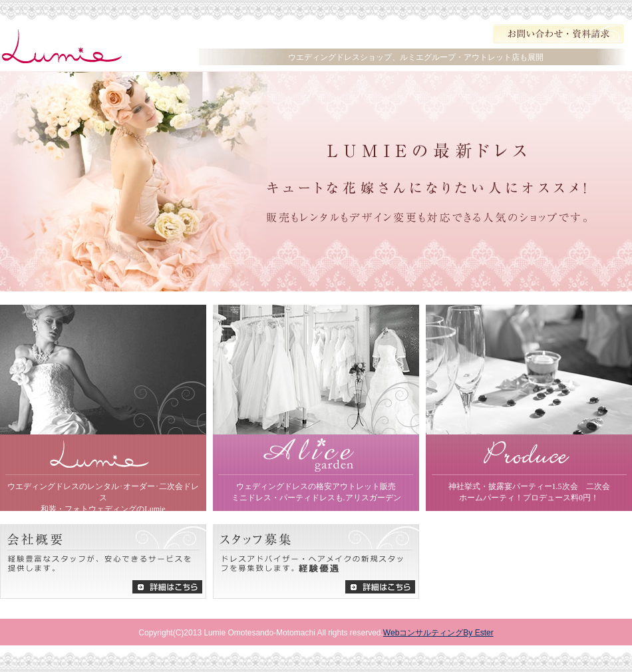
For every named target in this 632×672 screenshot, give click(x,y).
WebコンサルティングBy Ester (438, 633)
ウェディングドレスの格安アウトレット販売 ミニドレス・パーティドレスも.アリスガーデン (316, 492)
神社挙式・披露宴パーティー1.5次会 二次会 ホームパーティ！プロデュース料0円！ (529, 492)
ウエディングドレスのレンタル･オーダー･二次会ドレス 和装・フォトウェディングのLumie (103, 496)
